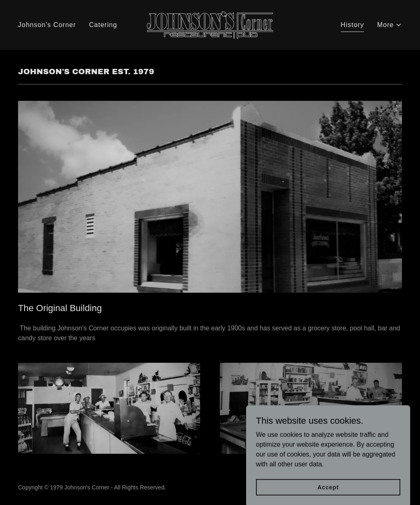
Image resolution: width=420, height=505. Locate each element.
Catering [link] (103, 25)
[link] (210, 24)
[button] (389, 25)
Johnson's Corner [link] (47, 25)
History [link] (353, 25)
